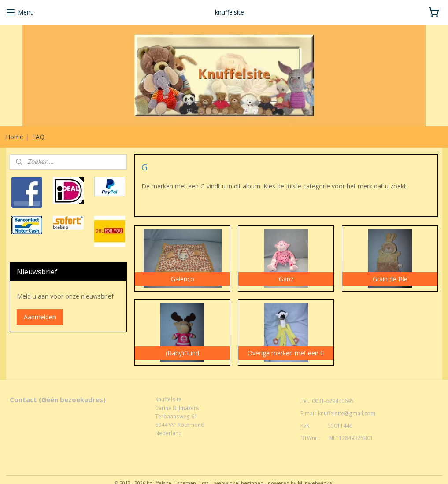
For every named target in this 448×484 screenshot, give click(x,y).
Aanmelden (40, 317)
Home (15, 137)
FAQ (38, 137)
